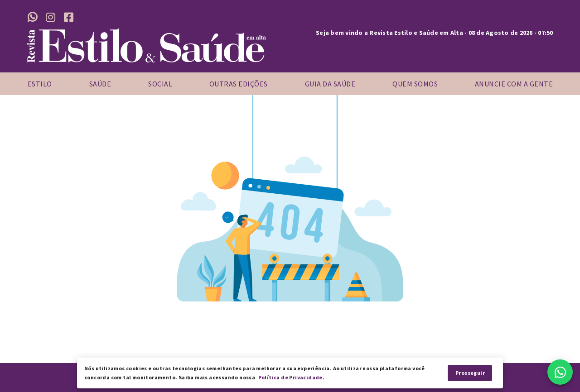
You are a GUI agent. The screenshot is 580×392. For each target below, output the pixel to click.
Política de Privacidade (290, 377)
